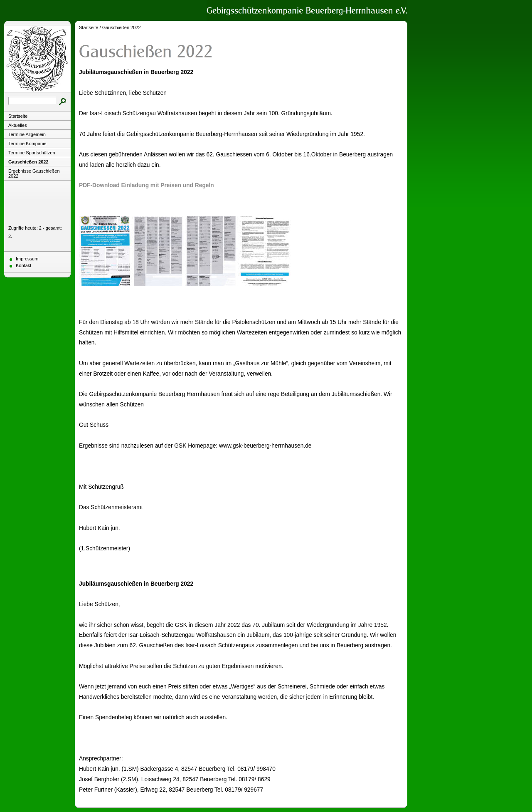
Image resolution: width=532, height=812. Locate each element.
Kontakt (23, 265)
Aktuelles (18, 125)
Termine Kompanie (27, 144)
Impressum (27, 259)
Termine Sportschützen (32, 153)
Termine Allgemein (27, 134)
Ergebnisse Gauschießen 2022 (34, 173)
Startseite (18, 116)
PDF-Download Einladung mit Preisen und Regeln (147, 185)
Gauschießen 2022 (28, 162)
